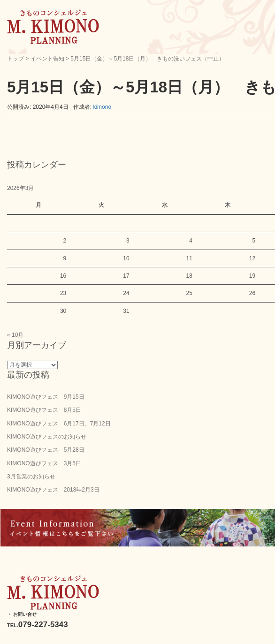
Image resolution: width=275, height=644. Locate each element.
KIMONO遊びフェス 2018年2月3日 (53, 490)
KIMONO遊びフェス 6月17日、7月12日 (59, 424)
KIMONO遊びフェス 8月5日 (44, 410)
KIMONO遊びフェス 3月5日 (44, 463)
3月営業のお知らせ (31, 477)
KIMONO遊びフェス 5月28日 (46, 450)
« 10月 (15, 335)
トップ (15, 59)
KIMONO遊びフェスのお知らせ (47, 437)
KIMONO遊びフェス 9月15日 (46, 397)
